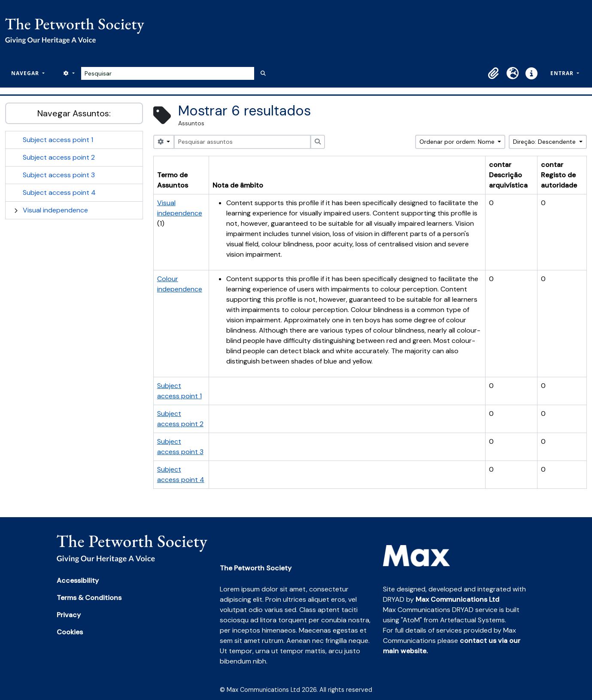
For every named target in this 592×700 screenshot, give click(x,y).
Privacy (69, 615)
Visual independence (55, 210)
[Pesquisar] (168, 73)
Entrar (563, 73)
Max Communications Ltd (457, 599)
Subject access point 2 (59, 157)
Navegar (26, 73)
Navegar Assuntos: (74, 113)
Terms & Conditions (89, 598)
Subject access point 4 (59, 192)
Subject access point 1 (58, 140)
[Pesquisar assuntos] (242, 142)
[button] (494, 73)
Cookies (70, 632)
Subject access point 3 (59, 175)
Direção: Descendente (545, 142)
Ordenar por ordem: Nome (458, 142)
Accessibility (78, 580)
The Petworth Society (256, 568)
